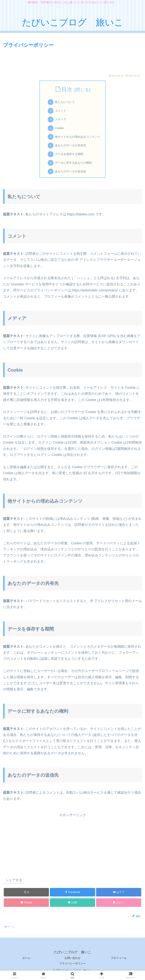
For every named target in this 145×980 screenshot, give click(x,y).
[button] (119, 907)
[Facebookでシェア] (72, 897)
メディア (60, 121)
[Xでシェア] (26, 897)
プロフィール (119, 962)
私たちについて (64, 103)
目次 (67, 89)
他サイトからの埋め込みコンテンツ (78, 139)
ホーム (26, 962)
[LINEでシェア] (72, 907)
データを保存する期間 (69, 157)
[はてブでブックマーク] (119, 897)
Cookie (58, 130)
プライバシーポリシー (72, 968)
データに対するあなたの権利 (73, 167)
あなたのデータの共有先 (70, 148)
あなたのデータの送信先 (70, 176)
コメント (60, 112)
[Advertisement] (72, 60)
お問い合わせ (72, 962)
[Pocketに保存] (26, 907)
